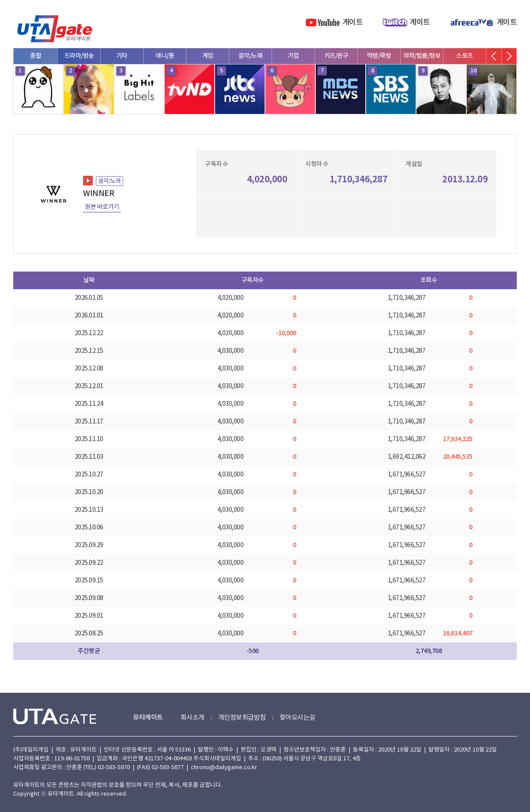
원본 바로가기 (102, 207)
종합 (36, 56)
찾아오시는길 (297, 718)
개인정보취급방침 (242, 718)
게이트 (353, 23)
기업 (293, 56)
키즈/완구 (336, 56)
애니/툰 (165, 56)
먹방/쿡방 (379, 56)
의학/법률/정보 (422, 56)
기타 (122, 56)
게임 (208, 56)
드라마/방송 (79, 56)
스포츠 (465, 56)
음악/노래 (251, 56)
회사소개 (193, 718)
